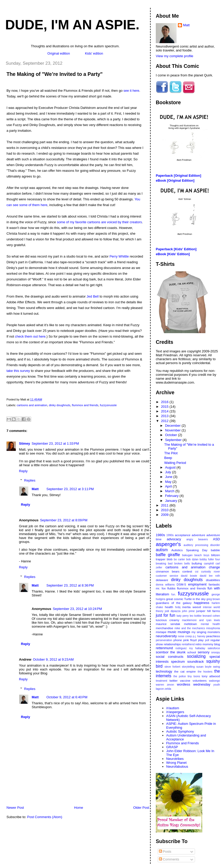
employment (197, 584)
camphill (209, 564)
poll (207, 640)
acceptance (183, 535)
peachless (213, 636)
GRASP (172, 747)
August (171, 467)
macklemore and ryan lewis (201, 620)
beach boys (202, 555)
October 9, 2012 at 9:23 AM (53, 659)
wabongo (214, 681)
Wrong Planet (176, 763)
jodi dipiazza (173, 611)
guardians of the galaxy (174, 603)
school (192, 652)
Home (79, 808)
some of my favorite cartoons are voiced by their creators (99, 222)
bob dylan (192, 559)
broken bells (182, 564)
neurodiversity (166, 636)
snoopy (216, 652)
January (172, 501)
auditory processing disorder (202, 545)
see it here (132, 91)
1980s (160, 535)
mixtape (161, 632)
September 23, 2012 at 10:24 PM (77, 609)
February (172, 496)
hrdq (178, 607)
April (169, 486)
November (173, 430)
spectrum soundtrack (187, 662)
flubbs (171, 588)
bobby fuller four (210, 559)
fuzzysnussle (108, 405)
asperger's (168, 544)
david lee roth (210, 576)
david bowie (189, 576)
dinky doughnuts (59, 405)
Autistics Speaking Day (189, 550)
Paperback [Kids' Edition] (176, 249)
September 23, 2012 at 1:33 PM (55, 443)
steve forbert (172, 667)
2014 (165, 411)
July (169, 472)
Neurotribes (175, 759)
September (174, 440)
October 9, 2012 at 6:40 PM (67, 697)
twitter (174, 680)
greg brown (213, 599)
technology (164, 671)
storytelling (188, 667)
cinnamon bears (168, 571)
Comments (169, 859)
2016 (165, 402)
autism (162, 550)
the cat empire (185, 671)
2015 (165, 407)
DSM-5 (181, 584)
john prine (188, 611)
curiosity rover (210, 572)
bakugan (187, 555)
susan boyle (204, 667)
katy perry (183, 616)
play (201, 640)
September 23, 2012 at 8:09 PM (64, 520)
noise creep (185, 636)
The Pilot (171, 453)
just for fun (166, 615)
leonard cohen (211, 616)
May (169, 482)
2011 (165, 505)
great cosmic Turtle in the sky (186, 599)
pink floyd (190, 640)
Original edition (59, 53)
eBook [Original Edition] (175, 180)
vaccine (185, 680)
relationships (172, 644)
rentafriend (188, 644)
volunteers (200, 680)
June (169, 477)
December (173, 426)
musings (184, 632)
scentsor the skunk (171, 652)
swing (216, 667)
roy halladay (197, 648)
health (169, 607)
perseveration (164, 640)
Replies (30, 480)
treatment (162, 681)
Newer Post (15, 808)
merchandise (164, 628)
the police (180, 676)
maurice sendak (168, 624)
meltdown (191, 624)
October (172, 435)
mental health (210, 624)
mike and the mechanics (190, 628)
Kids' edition (94, 53)
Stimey (25, 443)
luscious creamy (168, 620)
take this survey (18, 371)
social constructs (170, 657)
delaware (162, 580)
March (170, 491)
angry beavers (197, 539)
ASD (216, 539)
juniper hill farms (208, 611)
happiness (202, 603)
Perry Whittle (119, 256)
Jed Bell (93, 296)
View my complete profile (174, 56)
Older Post (141, 808)
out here (39, 336)
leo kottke (196, 616)
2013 (165, 416)
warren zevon (165, 685)
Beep (168, 458)
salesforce (214, 648)
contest (187, 571)
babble (215, 550)
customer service (167, 576)
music (172, 632)
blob (170, 559)
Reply (23, 471)
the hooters (205, 672)
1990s (170, 535)
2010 (165, 510)
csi (197, 572)
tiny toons (194, 676)
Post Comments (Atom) (45, 817)
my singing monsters (206, 632)
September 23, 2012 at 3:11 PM (70, 489)
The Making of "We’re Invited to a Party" (55, 74)
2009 (165, 515)
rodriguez (181, 648)
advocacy (174, 539)
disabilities (213, 580)
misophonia (213, 628)
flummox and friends (85, 405)
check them (24, 336)
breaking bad (164, 564)
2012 (165, 421)
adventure (198, 535)
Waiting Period (175, 463)
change (214, 567)
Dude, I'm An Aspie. (72, 25)
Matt (35, 489)
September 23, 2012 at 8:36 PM (70, 585)
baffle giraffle (168, 555)
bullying (197, 563)
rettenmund (164, 648)
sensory (204, 652)
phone (178, 640)
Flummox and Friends (183, 743)
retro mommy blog (208, 644)
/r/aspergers (175, 712)
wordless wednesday (194, 684)
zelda (168, 689)
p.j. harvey (199, 636)
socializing (196, 656)
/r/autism (173, 708)
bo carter (179, 559)
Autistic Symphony (180, 731)
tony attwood (211, 676)
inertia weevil (192, 607)
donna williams (165, 585)
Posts (165, 851)
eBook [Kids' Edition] (173, 254)
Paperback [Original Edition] (179, 176)
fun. (174, 594)
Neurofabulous (177, 767)
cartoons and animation (32, 405)
